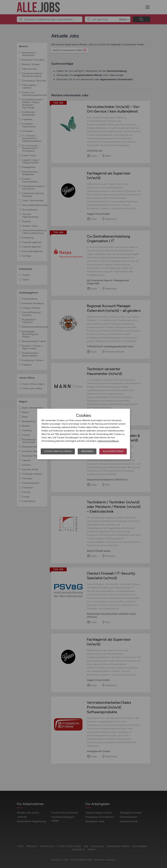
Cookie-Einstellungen (58, 451)
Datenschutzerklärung (108, 441)
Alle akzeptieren (113, 451)
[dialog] (84, 434)
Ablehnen (87, 451)
